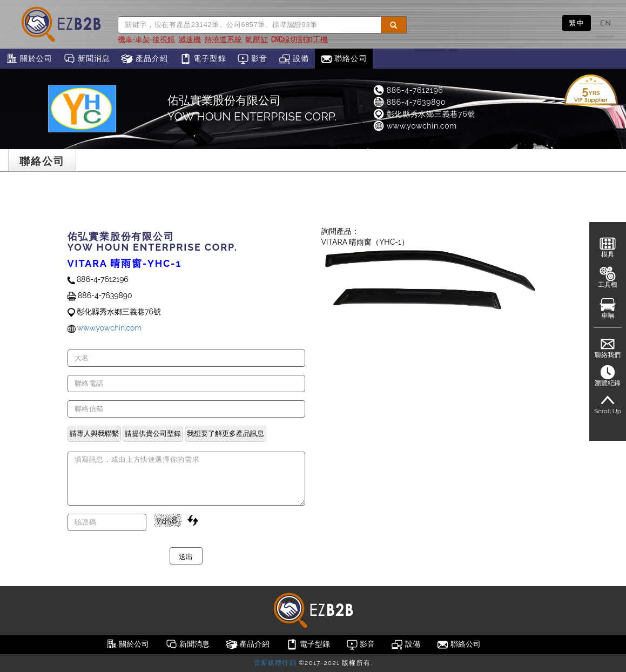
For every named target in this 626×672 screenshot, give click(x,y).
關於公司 (29, 59)
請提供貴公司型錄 (153, 433)
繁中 (577, 23)
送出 (186, 556)
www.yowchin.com (414, 126)
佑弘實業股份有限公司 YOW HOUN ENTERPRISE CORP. (252, 108)
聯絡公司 (344, 59)
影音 (253, 59)
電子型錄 (203, 59)
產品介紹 (144, 59)
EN (606, 23)
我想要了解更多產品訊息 (226, 433)
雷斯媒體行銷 (275, 663)
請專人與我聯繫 (94, 433)
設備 (294, 59)
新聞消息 (87, 59)
